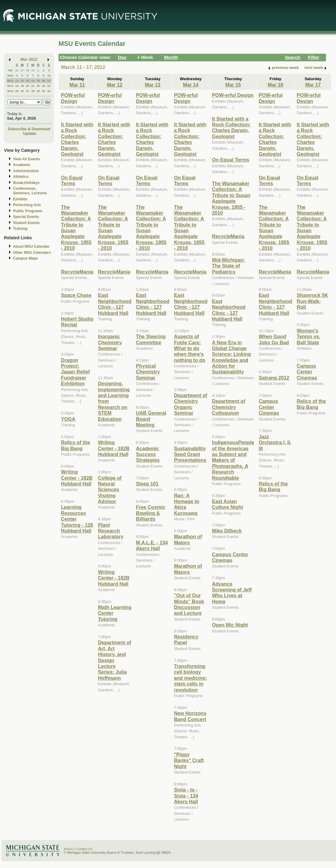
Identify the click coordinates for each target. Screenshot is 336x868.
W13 (10, 91)
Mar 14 (191, 85)
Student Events (26, 223)
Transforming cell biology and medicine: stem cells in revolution (191, 678)
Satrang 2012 (274, 378)
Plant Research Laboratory (111, 531)
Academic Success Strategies (148, 454)
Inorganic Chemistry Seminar (110, 342)
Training (20, 229)
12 (22, 81)
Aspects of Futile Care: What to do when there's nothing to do (190, 348)
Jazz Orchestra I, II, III (275, 443)
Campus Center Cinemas (230, 557)
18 (17, 86)
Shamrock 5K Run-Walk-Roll (312, 301)
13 (27, 81)
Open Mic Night (230, 625)
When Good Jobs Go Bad (274, 339)
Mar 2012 (29, 59)
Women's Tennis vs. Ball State (309, 337)
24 (49, 86)
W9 (10, 70)
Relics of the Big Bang (76, 445)
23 (44, 86)
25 (17, 91)
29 (33, 70)
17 (49, 81)
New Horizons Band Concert (190, 716)
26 (17, 70)
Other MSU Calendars (32, 253)
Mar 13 (153, 85)
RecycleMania (77, 272)
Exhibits (20, 199)
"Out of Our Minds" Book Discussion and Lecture (189, 604)
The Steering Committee (151, 339)
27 (22, 70)
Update (30, 133)
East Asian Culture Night (227, 504)
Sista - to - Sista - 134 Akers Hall (186, 796)
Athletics (21, 177)
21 (33, 86)
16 (44, 81)
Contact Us (84, 849)
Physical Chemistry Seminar (148, 372)
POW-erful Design (73, 98)
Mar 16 (276, 85)
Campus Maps (25, 258)
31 (49, 91)
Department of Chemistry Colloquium (229, 407)
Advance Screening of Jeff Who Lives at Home (232, 593)
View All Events (27, 159)
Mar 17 (313, 85)
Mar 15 (233, 85)
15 (38, 81)
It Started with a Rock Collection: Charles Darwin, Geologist (77, 139)
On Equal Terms (72, 180)
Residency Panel (186, 640)
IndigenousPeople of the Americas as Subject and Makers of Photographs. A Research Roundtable (233, 460)
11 (17, 81)
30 (44, 91)
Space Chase (76, 295)
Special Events (26, 217)
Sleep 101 (147, 484)
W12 (10, 86)
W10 (10, 75)
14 (33, 81)
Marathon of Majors (188, 539)
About (68, 849)
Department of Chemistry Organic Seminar (191, 404)
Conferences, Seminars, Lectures (30, 191)
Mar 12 (114, 85)
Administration (26, 171)
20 (27, 86)
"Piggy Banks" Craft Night (189, 760)
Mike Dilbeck (227, 531)
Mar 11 (77, 85)
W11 (10, 81)
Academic (22, 165)
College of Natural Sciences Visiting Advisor (110, 490)
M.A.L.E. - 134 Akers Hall (152, 545)
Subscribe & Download (29, 129)
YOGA (68, 419)
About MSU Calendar (31, 247)
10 (49, 75)
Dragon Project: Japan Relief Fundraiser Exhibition (75, 372)
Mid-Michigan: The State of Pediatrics (228, 266)
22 (38, 86)
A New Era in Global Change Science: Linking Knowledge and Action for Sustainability (231, 357)
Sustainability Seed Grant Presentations (190, 454)
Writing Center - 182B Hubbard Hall (77, 478)
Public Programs (28, 211)
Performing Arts (27, 205)
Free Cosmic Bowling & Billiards (151, 513)
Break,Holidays (26, 183)
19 (22, 86)
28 (27, 70)
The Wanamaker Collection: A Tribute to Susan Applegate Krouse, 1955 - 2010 (231, 198)
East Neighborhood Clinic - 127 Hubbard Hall (115, 304)
